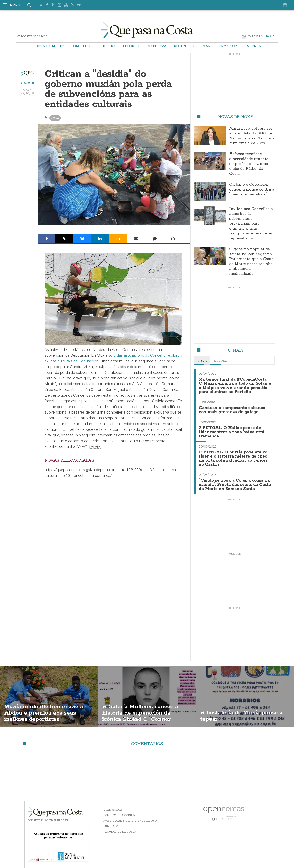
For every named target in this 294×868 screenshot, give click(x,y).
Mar (207, 46)
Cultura (107, 46)
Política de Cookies (119, 815)
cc (79, 5)
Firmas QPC (228, 46)
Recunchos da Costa (120, 832)
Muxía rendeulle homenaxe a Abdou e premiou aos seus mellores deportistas (44, 713)
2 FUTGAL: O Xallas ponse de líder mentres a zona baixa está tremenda (232, 432)
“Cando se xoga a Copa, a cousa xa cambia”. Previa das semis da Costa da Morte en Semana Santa (235, 485)
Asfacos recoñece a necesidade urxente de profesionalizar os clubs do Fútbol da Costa (249, 164)
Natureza (157, 46)
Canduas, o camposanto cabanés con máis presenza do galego (232, 410)
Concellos (81, 46)
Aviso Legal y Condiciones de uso (130, 821)
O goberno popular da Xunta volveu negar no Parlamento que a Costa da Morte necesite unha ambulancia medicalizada (251, 262)
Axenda (254, 46)
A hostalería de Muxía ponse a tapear (241, 716)
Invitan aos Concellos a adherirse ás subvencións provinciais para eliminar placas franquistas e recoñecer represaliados (251, 224)
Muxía (55, 118)
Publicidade (113, 826)
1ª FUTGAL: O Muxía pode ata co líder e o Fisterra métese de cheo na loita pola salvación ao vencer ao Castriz (233, 458)
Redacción (27, 83)
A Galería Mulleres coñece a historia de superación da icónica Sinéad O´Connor (140, 713)
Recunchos (185, 46)
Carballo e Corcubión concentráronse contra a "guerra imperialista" (252, 189)
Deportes (132, 46)
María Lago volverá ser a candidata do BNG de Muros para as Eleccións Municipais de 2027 (252, 136)
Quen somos (113, 810)
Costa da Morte (48, 46)
